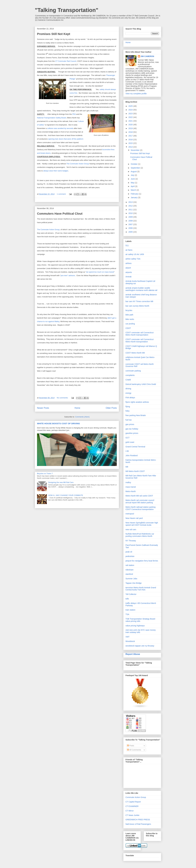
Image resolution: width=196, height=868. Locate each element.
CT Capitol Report (133, 802)
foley (128, 411)
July (133, 175)
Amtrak (128, 277)
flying (128, 407)
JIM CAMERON (147, 56)
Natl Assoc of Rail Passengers (138, 824)
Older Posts (111, 408)
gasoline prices (132, 433)
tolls (127, 599)
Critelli (128, 380)
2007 (131, 224)
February (135, 194)
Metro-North (131, 491)
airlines (128, 263)
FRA (74, 114)
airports (129, 272)
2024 (131, 110)
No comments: (63, 398)
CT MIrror (130, 811)
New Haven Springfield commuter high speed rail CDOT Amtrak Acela (142, 524)
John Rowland (132, 455)
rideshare (129, 570)
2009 (131, 217)
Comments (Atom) (82, 417)
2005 (131, 232)
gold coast (130, 442)
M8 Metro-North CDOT (135, 471)
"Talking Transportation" (67, 10)
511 (127, 245)
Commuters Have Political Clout (60, 214)
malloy (128, 482)
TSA (127, 614)
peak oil (129, 552)
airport (128, 268)
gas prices (130, 424)
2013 (131, 202)
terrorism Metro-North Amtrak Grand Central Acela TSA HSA (141, 589)
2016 (131, 140)
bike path (129, 315)
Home (77, 408)
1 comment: (62, 194)
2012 (131, 206)
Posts (131, 746)
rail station (130, 565)
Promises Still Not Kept (54, 34)
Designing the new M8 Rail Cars (61, 482)
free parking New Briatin (136, 415)
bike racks (130, 319)
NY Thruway (131, 541)
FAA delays (130, 398)
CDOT (128, 328)
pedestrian (130, 556)
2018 (131, 132)
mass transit (131, 487)
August (134, 172)
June (133, 179)
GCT (128, 438)
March (134, 190)
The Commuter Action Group (78, 164)
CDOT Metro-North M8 (135, 353)
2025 (131, 106)
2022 (131, 117)
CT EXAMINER (132, 806)
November (135, 150)
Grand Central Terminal (135, 447)
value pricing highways (135, 626)
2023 (131, 114)
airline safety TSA (133, 259)
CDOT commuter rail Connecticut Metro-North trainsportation (140, 334)
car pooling (130, 324)
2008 (131, 221)
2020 (131, 125)
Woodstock (130, 641)
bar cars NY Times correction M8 (139, 301)
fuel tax (129, 420)
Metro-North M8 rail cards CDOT (139, 496)
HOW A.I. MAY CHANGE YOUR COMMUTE (66, 495)
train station (130, 610)
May (133, 183)
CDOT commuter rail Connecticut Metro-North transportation (140, 340)
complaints (130, 375)
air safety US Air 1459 (135, 254)
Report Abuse (133, 654)
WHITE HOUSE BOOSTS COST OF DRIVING (58, 423)
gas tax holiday (132, 429)
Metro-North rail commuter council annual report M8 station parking (140, 501)
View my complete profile (136, 94)
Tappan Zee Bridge (134, 583)
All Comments (134, 750)
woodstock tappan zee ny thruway (140, 646)
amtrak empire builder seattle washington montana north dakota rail (141, 289)
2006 (131, 228)
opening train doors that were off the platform (66, 139)
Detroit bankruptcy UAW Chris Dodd (141, 384)
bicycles (129, 310)
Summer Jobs (131, 579)
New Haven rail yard (134, 518)
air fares (129, 250)
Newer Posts (43, 408)
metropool (130, 514)
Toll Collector (131, 594)
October (134, 164)
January (134, 197)
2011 (131, 210)
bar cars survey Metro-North (137, 306)
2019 (131, 128)
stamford (129, 574)
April (133, 186)
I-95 (127, 451)
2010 (131, 213)
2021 (131, 121)
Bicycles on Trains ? (45, 474)
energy (128, 393)
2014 (131, 147)
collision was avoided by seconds (60, 128)
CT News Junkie (132, 815)
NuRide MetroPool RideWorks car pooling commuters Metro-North (140, 535)
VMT (128, 637)
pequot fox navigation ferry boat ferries (142, 561)
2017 (131, 136)
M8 (127, 467)
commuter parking (133, 371)
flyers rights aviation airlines (137, 402)
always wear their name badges (56, 171)
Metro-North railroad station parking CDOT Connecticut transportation (140, 508)
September (136, 168)
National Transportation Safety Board (52, 118)
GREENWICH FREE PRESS (138, 820)
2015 (131, 143)
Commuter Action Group (136, 797)
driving (128, 389)
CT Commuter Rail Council (66, 61)
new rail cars (131, 529)
